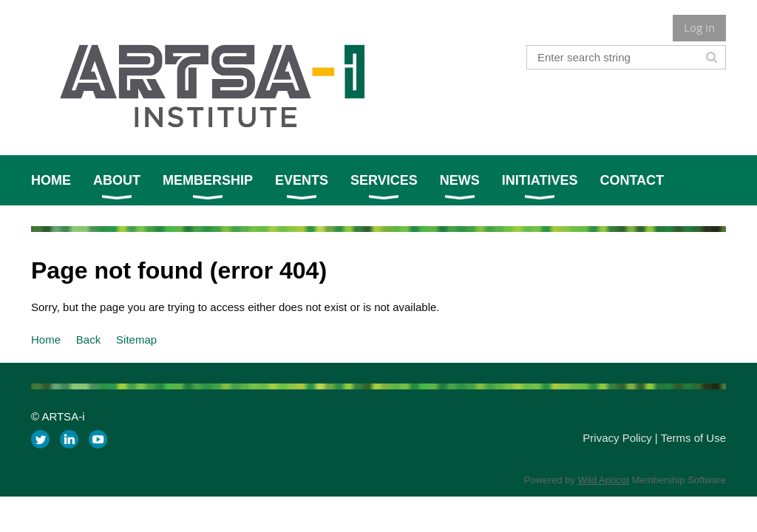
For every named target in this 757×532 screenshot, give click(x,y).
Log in (699, 27)
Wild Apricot (604, 480)
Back (88, 340)
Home (46, 340)
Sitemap (136, 340)
